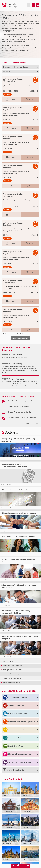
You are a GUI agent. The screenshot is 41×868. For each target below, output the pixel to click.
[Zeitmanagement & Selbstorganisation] (33, 5)
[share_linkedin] (28, 866)
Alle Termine (11, 100)
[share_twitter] (23, 866)
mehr (4, 54)
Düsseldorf (7, 94)
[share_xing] (13, 866)
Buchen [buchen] (30, 100)
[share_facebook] (18, 866)
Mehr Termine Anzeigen (20, 338)
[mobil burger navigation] (28, 5)
